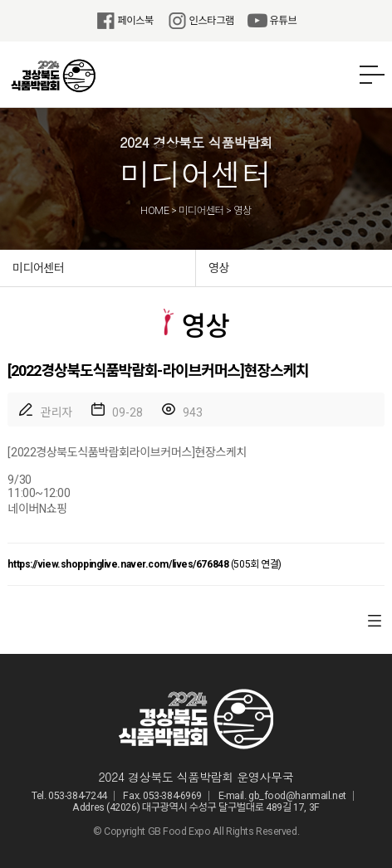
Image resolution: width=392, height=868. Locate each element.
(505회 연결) (145, 564)
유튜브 (272, 21)
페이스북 (125, 21)
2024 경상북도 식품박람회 (53, 76)
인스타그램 (201, 21)
